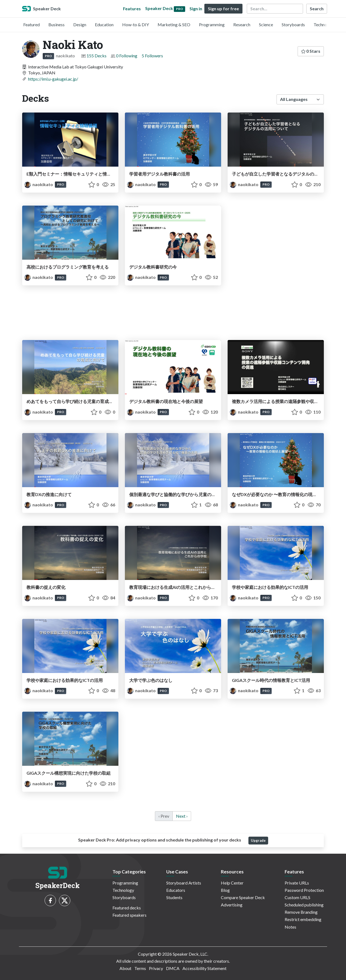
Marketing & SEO (174, 24)
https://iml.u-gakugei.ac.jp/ (53, 79)
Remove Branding (301, 912)
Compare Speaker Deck (243, 897)
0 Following (127, 56)
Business (56, 24)
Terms (140, 968)
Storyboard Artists (184, 883)
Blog (225, 890)
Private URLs (297, 883)
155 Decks (97, 56)
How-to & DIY (136, 24)
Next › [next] (182, 816)
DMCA (173, 968)
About (125, 968)
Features (132, 9)
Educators (176, 890)
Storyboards (293, 24)
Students (174, 897)
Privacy (156, 968)
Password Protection (304, 890)
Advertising (232, 905)
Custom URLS (297, 897)
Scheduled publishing (304, 905)
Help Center (232, 883)
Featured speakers (129, 915)
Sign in (196, 9)
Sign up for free (223, 9)
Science (266, 24)
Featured (31, 24)
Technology (324, 24)
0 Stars (311, 51)
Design (80, 24)
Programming (212, 24)
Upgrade (258, 840)
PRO (48, 56)
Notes (290, 927)
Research (242, 24)
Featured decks (127, 908)
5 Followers (152, 56)
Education (104, 24)
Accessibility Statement (204, 968)
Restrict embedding (303, 919)
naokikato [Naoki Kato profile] (39, 184)
